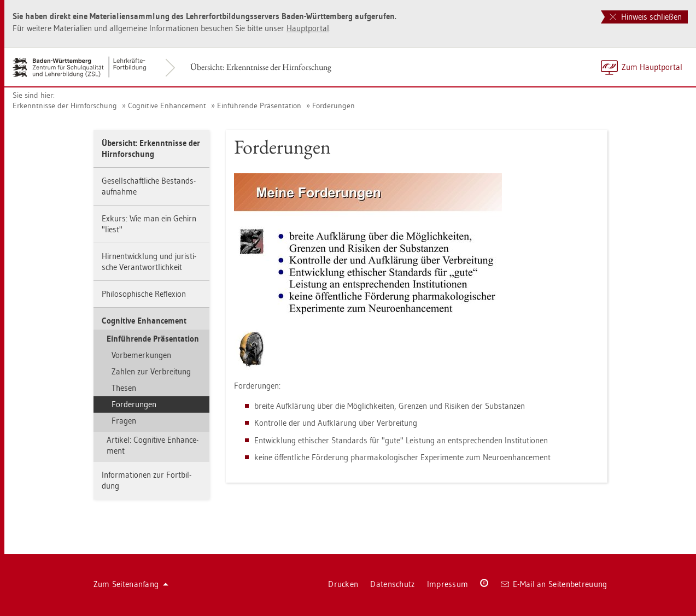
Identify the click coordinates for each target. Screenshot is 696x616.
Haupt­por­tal (308, 28)
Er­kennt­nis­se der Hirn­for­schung (65, 105)
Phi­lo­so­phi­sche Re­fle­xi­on (144, 294)
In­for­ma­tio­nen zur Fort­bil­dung (147, 480)
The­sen (124, 388)
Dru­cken (343, 584)
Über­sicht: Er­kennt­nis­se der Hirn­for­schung (261, 67)
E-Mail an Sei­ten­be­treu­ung (554, 584)
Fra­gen (124, 421)
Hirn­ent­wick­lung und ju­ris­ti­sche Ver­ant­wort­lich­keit (149, 262)
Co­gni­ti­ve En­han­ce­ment (167, 105)
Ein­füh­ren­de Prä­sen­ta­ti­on (259, 105)
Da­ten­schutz (392, 584)
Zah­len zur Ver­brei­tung (151, 371)
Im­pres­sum (448, 584)
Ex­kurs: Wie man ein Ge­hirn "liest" (149, 224)
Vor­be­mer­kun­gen (141, 355)
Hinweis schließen (646, 17)
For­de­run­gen (334, 105)
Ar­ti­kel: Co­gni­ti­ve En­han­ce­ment (153, 445)
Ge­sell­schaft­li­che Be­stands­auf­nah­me (149, 186)
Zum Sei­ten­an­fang (131, 584)
